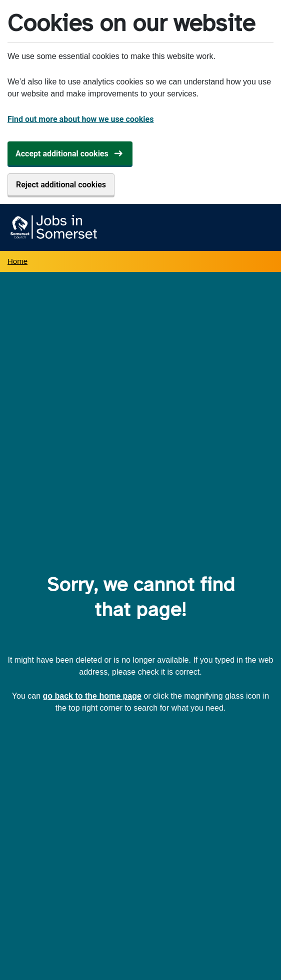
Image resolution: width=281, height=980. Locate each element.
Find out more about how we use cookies (80, 119)
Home (17, 261)
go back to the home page (92, 696)
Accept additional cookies (62, 154)
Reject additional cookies (61, 185)
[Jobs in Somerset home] (52, 227)
